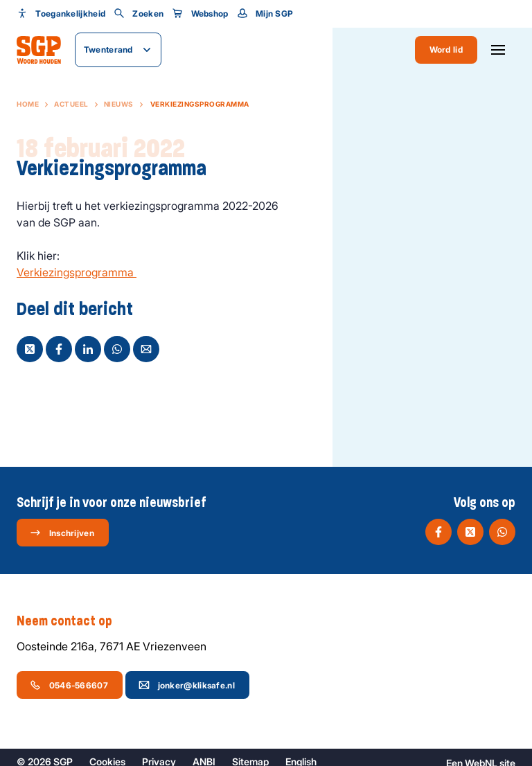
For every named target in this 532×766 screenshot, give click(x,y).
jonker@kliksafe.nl (187, 685)
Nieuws (119, 104)
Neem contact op (71, 621)
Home (28, 104)
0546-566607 (69, 685)
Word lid (446, 50)
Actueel (71, 104)
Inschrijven (62, 533)
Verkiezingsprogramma (77, 272)
